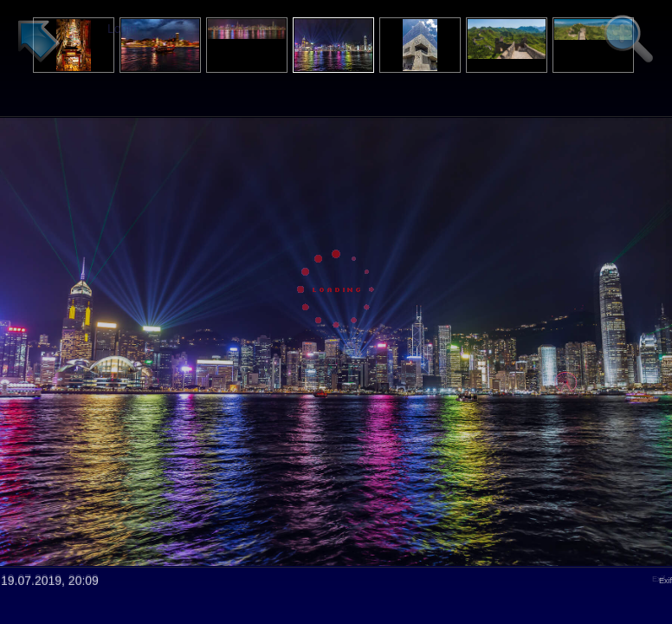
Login (122, 29)
